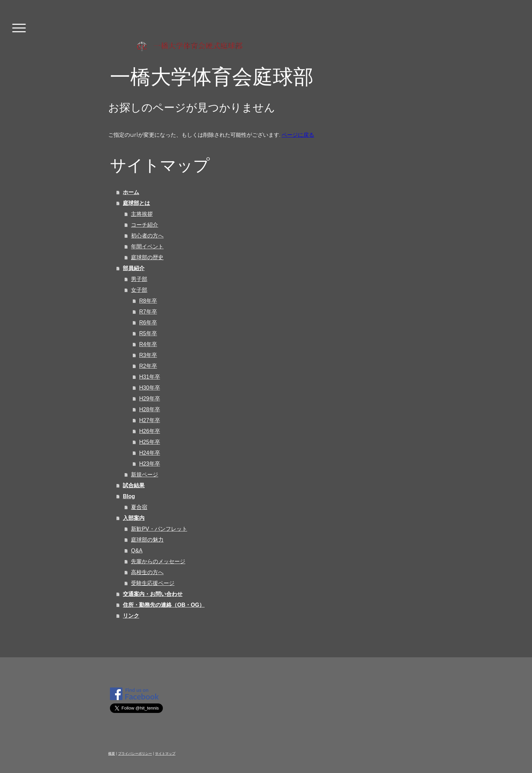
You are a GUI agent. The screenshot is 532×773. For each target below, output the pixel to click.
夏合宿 (139, 507)
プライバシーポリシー (135, 753)
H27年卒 (149, 420)
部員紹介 (134, 268)
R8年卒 (148, 301)
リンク (131, 616)
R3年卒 (148, 355)
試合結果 (134, 485)
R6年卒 (148, 323)
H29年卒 (149, 399)
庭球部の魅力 (147, 540)
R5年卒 (148, 333)
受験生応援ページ (153, 583)
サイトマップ (165, 753)
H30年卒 (149, 388)
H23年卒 (149, 464)
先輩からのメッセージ (158, 561)
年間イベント (147, 247)
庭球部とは (136, 203)
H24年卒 (149, 453)
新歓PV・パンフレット (159, 529)
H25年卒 (149, 442)
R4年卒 (148, 344)
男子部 (139, 279)
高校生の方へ (147, 572)
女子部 (139, 290)
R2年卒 (148, 366)
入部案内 (134, 518)
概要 (112, 753)
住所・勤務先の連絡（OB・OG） (164, 605)
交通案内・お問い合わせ (153, 594)
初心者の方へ (147, 236)
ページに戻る (298, 135)
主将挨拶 (142, 214)
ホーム (131, 192)
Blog (129, 496)
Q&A (137, 551)
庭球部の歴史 (147, 257)
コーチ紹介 (145, 225)
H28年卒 (149, 409)
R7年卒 (148, 312)
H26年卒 (149, 431)
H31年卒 (149, 377)
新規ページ (145, 475)
